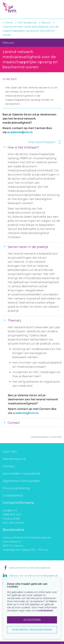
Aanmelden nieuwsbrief (21, 474)
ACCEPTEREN (32, 620)
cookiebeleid (44, 610)
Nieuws (46, 23)
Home (9, 23)
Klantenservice (14, 459)
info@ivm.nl (10, 510)
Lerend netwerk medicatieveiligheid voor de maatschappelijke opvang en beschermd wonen (31, 31)
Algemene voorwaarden (21, 481)
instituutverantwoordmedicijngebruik (30, 568)
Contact (9, 466)
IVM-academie (27, 23)
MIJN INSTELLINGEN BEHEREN (32, 630)
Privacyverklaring (16, 488)
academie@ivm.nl (20, 132)
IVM (22, 8)
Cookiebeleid (13, 496)
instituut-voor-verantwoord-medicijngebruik (33, 575)
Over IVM (10, 452)
